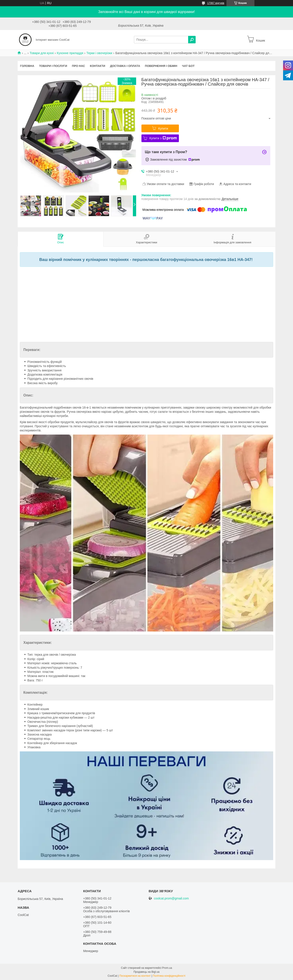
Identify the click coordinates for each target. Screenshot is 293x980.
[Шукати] (192, 40)
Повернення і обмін (161, 66)
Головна (27, 66)
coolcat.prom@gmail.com (171, 898)
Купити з (163, 138)
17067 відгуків (216, 3)
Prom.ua (167, 968)
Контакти (98, 66)
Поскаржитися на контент (135, 976)
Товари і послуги (53, 66)
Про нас (79, 66)
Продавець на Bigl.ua (146, 972)
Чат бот (188, 66)
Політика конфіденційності (169, 976)
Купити (163, 128)
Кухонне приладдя (70, 53)
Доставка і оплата (125, 66)
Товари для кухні (42, 53)
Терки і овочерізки (99, 53)
